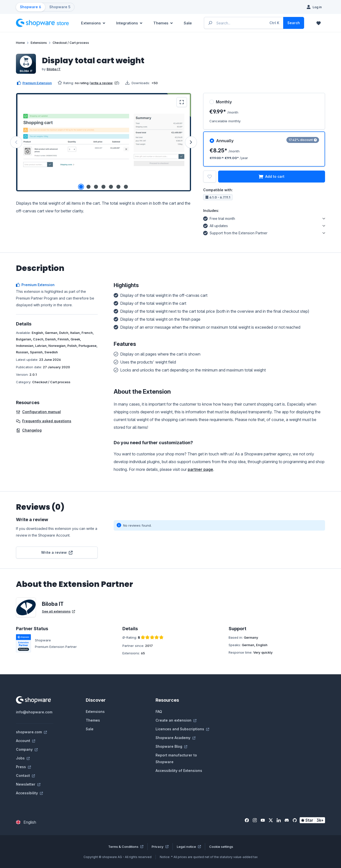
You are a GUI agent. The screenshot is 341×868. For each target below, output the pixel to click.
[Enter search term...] (244, 23)
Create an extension (176, 720)
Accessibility (29, 793)
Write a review (57, 552)
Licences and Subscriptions (182, 729)
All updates (215, 225)
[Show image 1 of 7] (81, 187)
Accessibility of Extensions (179, 771)
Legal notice (189, 847)
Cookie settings (221, 847)
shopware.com (31, 732)
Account (26, 741)
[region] (104, 142)
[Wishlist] (319, 23)
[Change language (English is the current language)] (26, 822)
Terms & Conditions (126, 847)
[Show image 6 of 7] (118, 187)
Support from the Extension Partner (235, 232)
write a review (104, 83)
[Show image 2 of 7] (88, 187)
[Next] (191, 142)
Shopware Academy (175, 738)
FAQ (159, 712)
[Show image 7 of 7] (126, 187)
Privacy (160, 847)
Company (27, 749)
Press (23, 767)
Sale (90, 729)
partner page (200, 469)
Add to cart (272, 177)
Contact (25, 775)
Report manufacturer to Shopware (176, 758)
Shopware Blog (171, 746)
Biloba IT (54, 69)
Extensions (95, 712)
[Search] (294, 23)
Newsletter (28, 784)
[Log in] (314, 7)
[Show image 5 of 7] (111, 187)
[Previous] (16, 142)
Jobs (23, 758)
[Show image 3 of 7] (96, 187)
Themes (93, 720)
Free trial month (219, 218)
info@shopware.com (34, 712)
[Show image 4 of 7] (103, 187)
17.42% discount (303, 140)
